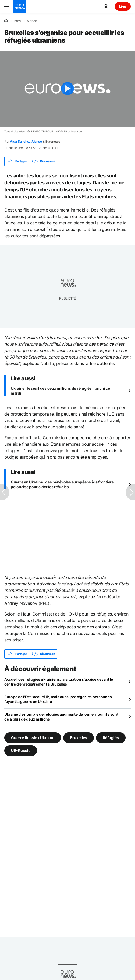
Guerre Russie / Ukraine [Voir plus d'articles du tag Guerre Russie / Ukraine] (33, 737)
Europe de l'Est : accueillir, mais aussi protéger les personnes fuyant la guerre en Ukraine (58, 699)
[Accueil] (6, 21)
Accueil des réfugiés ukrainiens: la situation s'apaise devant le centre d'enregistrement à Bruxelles (59, 682)
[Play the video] (67, 89)
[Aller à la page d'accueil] (19, 6)
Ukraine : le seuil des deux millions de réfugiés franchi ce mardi (60, 391)
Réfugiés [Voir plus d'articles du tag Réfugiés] (111, 737)
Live (123, 6)
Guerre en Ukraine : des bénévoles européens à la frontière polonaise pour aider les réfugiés (62, 484)
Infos (17, 21)
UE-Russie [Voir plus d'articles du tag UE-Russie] (21, 750)
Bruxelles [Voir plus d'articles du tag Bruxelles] (79, 737)
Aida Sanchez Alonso (26, 141)
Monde (32, 21)
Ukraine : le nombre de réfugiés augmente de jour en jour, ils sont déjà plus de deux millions (61, 717)
